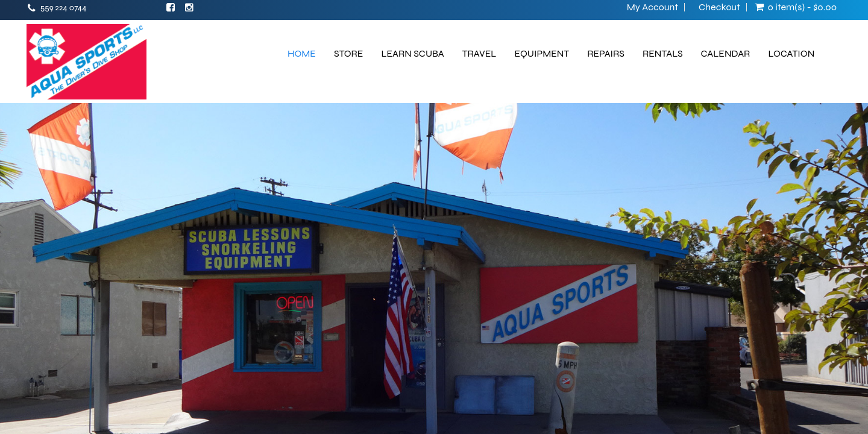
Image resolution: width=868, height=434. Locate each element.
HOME (302, 53)
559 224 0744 (64, 8)
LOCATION (791, 53)
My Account (653, 7)
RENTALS (663, 53)
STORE (348, 53)
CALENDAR (726, 53)
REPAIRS (606, 53)
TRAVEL (480, 53)
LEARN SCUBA (412, 53)
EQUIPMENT (542, 53)
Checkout (719, 7)
